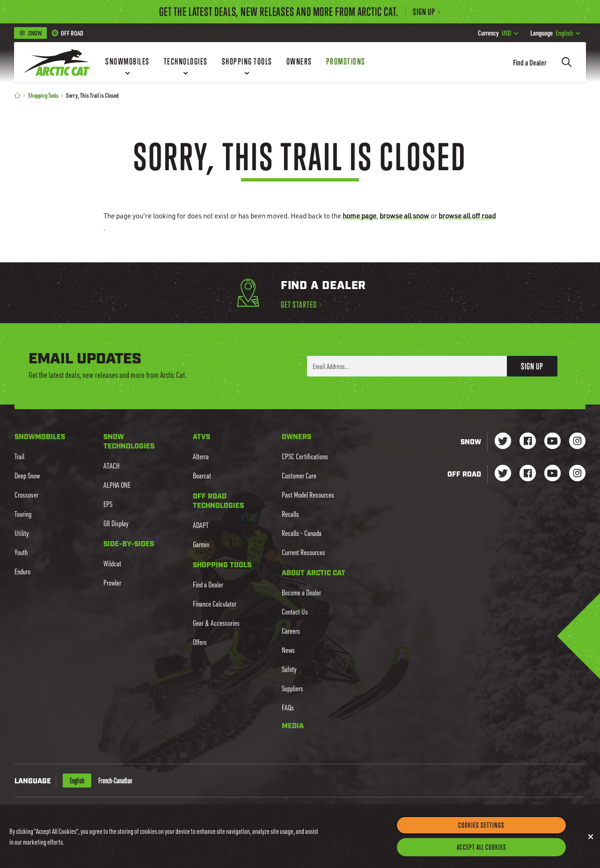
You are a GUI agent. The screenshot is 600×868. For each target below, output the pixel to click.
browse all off (467, 216)
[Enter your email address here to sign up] (407, 366)
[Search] (567, 62)
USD (498, 33)
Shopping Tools (43, 95)
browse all (404, 216)
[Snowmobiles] (128, 62)
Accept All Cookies (482, 854)
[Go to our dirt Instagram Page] (503, 474)
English (555, 33)
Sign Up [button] (532, 366)
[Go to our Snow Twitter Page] (503, 442)
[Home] (17, 95)
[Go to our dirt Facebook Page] (528, 474)
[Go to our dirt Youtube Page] (552, 474)
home (359, 216)
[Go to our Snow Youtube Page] (552, 442)
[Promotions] (346, 62)
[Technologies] (186, 62)
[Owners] (299, 62)
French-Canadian (115, 781)
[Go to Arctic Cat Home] (57, 62)
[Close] (591, 844)
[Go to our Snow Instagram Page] (577, 442)
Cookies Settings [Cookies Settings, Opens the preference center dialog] (481, 832)
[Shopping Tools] (247, 62)
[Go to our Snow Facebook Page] (528, 442)
